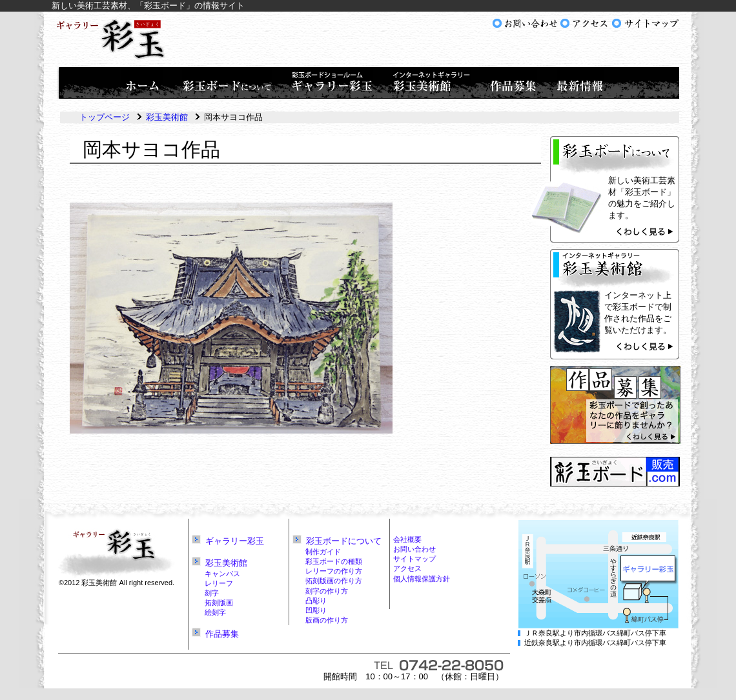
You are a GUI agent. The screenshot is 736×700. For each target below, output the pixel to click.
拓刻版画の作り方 (334, 581)
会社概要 (407, 539)
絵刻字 (215, 612)
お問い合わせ (414, 549)
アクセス (407, 568)
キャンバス (222, 574)
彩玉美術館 (167, 117)
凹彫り (316, 610)
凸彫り (316, 601)
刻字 (212, 593)
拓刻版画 (219, 603)
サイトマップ (414, 559)
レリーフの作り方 (334, 571)
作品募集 (222, 634)
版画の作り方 (327, 620)
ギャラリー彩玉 (235, 541)
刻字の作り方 (327, 591)
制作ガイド (323, 552)
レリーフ (219, 583)
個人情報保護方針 (422, 579)
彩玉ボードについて (344, 541)
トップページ (105, 117)
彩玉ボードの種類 (334, 561)
